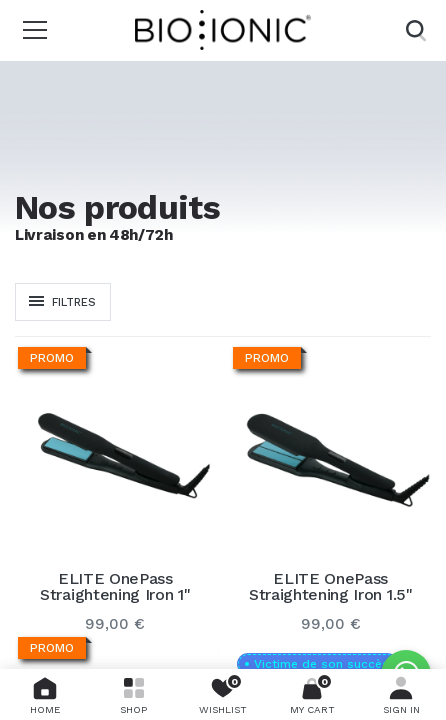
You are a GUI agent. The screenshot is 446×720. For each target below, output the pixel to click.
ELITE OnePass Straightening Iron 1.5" (331, 587)
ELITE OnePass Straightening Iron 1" (115, 587)
